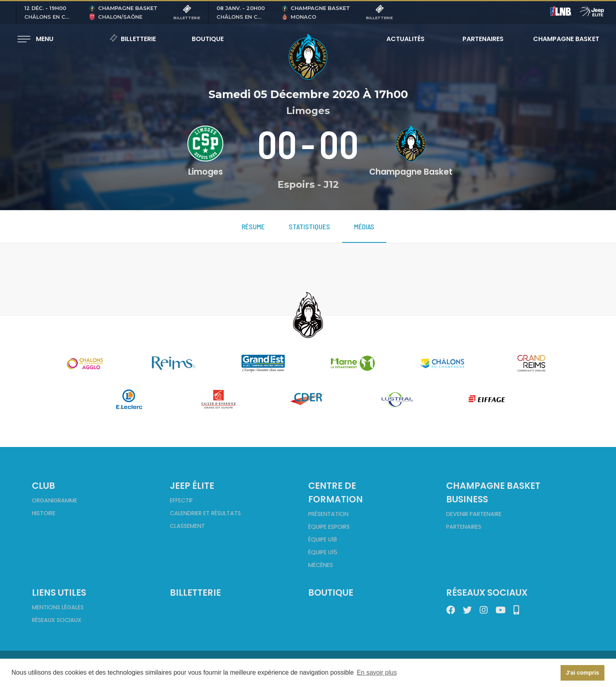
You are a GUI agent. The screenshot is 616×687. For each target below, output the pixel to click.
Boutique (208, 39)
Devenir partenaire (474, 514)
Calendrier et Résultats (205, 513)
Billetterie (133, 39)
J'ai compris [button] (582, 673)
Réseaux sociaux (57, 620)
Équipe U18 (323, 539)
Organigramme (55, 500)
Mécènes (321, 565)
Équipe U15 (323, 552)
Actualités (405, 39)
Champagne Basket (561, 39)
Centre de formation (336, 492)
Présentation (328, 514)
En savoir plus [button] (377, 672)
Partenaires (483, 39)
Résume (253, 226)
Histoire (44, 513)
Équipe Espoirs (329, 527)
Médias (364, 226)
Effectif (181, 500)
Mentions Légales (58, 607)
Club (43, 486)
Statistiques (309, 226)
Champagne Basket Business (493, 492)
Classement (187, 526)
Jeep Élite (192, 486)
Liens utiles (59, 593)
